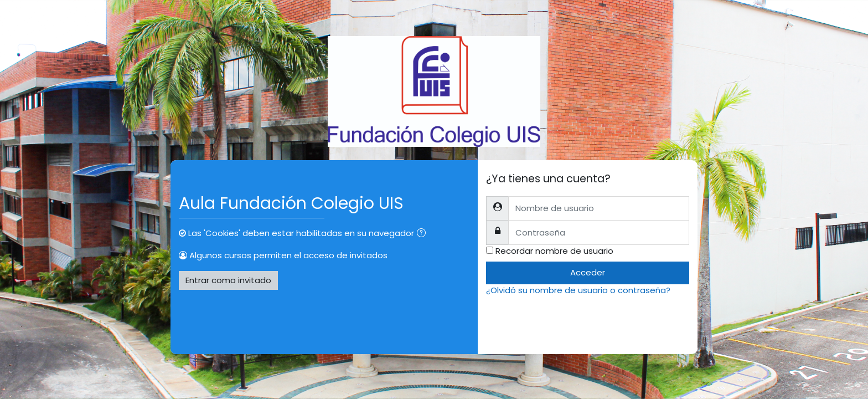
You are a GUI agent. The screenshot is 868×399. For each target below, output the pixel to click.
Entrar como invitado (228, 280)
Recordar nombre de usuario (554, 251)
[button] (423, 234)
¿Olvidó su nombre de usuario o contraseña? (578, 290)
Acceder (588, 272)
